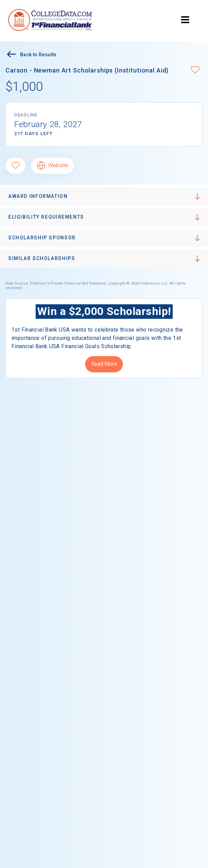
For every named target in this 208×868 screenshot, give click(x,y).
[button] (195, 70)
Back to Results (31, 55)
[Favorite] (16, 166)
